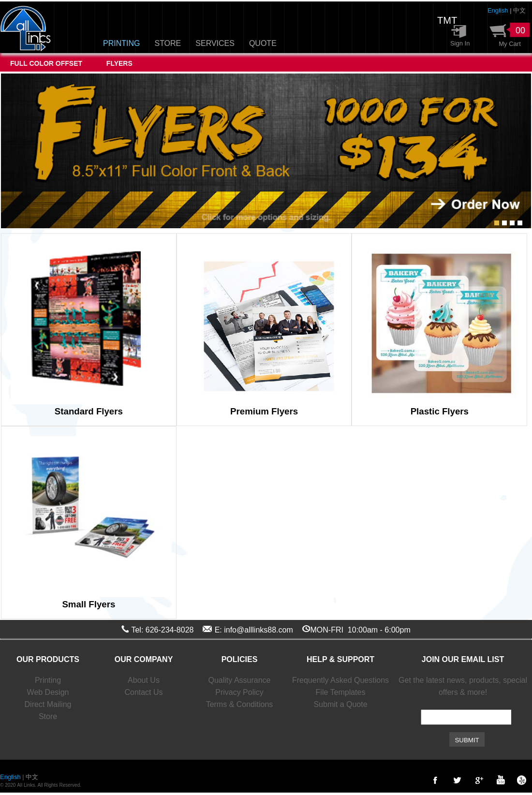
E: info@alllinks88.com (254, 630)
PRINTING (121, 43)
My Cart (508, 44)
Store (48, 716)
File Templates (341, 692)
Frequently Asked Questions (340, 680)
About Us (144, 680)
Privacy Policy (239, 692)
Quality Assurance (240, 680)
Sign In (457, 43)
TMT (447, 20)
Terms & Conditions (240, 704)
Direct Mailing (48, 704)
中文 (519, 10)
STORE (168, 43)
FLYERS (119, 63)
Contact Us (143, 692)
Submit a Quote (340, 704)
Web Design (48, 692)
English (498, 10)
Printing (48, 680)
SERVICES (215, 43)
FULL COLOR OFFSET (48, 63)
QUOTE (263, 43)
